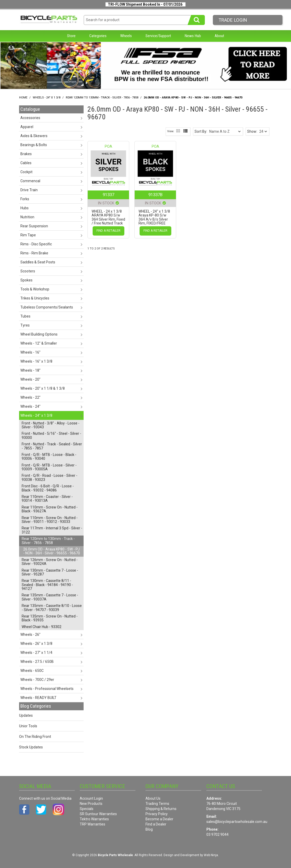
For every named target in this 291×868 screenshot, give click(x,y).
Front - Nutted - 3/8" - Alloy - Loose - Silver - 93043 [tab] (51, 425)
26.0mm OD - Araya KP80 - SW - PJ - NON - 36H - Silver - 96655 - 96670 (52, 551)
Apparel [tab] (27, 127)
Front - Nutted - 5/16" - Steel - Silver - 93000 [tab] (51, 435)
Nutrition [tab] (27, 217)
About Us (153, 798)
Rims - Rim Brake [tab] (34, 253)
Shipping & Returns (161, 809)
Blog (149, 829)
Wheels (126, 36)
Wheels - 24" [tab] (30, 406)
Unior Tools (28, 726)
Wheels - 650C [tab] (32, 671)
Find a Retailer (108, 231)
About (219, 36)
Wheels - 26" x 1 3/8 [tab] (36, 644)
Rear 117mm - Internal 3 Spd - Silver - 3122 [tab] (52, 530)
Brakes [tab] (26, 154)
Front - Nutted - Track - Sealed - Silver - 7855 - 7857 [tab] (52, 446)
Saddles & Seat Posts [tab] (38, 262)
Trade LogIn (233, 20)
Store (71, 36)
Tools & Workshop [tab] (35, 289)
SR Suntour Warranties (98, 814)
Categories (98, 36)
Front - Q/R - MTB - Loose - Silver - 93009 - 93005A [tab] (49, 467)
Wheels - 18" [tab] (30, 370)
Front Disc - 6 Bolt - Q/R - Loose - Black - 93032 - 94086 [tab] (48, 488)
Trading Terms (157, 804)
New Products (91, 804)
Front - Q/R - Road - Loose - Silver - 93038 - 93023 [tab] (50, 477)
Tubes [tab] (25, 316)
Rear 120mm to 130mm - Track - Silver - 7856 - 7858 (102, 98)
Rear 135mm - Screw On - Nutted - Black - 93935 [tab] (50, 618)
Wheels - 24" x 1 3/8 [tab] (36, 415)
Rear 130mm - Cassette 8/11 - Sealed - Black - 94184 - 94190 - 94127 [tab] (47, 585)
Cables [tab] (26, 163)
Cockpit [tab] (26, 172)
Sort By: (201, 131)
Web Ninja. (211, 855)
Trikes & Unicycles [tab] (35, 298)
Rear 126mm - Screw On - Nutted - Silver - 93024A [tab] (50, 562)
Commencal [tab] (30, 181)
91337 (108, 195)
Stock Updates (31, 747)
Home (23, 98)
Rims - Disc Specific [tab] (36, 244)
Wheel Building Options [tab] (39, 334)
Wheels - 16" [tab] (30, 352)
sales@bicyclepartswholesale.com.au (237, 822)
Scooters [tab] (28, 271)
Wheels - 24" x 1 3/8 (47, 98)
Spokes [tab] (26, 280)
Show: (252, 131)
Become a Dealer (159, 819)
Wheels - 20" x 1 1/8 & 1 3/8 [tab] (43, 388)
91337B (155, 195)
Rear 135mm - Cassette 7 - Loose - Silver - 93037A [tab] (50, 597)
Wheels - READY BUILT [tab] (38, 698)
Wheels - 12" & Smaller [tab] (39, 343)
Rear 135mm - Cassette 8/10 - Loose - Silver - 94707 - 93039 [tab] (52, 608)
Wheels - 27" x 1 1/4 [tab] (36, 653)
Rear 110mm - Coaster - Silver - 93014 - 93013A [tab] (47, 499)
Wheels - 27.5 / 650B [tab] (37, 662)
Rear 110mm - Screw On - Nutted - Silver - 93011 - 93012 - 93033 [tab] (50, 520)
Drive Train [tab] (29, 190)
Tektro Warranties (94, 819)
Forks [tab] (25, 199)
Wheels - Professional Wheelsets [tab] (47, 689)
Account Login (91, 798)
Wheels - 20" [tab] (30, 379)
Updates (26, 715)
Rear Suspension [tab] (34, 226)
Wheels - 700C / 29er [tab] (37, 680)
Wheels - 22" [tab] (30, 397)
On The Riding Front (35, 737)
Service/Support (158, 36)
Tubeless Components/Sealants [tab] (47, 307)
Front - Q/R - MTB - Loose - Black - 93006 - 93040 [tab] (49, 457)
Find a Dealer (156, 824)
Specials (87, 809)
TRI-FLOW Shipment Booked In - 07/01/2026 (145, 4)
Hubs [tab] (25, 208)
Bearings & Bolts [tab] (34, 145)
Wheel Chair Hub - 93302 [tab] (42, 627)
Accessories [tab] (30, 118)
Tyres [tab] (25, 325)
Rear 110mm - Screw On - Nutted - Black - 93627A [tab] (50, 509)
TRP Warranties (92, 824)
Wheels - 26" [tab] (30, 635)
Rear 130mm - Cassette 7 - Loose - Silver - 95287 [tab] (50, 572)
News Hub (193, 36)
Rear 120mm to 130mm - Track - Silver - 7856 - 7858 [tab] (48, 541)
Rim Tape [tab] (28, 235)
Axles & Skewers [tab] (34, 136)
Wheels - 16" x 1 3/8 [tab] (36, 361)
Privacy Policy (157, 814)
